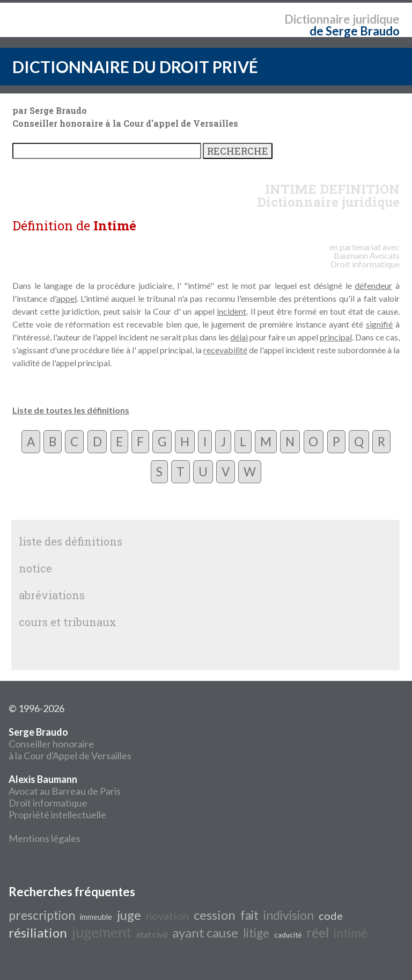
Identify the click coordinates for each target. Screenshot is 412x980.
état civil (152, 934)
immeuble (96, 917)
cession (215, 915)
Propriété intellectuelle (57, 815)
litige (256, 933)
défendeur (373, 285)
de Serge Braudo (355, 31)
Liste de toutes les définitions (71, 410)
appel (67, 298)
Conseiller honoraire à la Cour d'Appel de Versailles (70, 744)
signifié (379, 324)
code (331, 916)
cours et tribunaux (68, 622)
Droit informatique (48, 803)
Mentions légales (45, 838)
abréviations (52, 595)
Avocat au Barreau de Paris (65, 791)
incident (231, 311)
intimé (351, 933)
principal (336, 337)
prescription (42, 915)
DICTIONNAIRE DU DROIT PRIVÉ (135, 67)
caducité (288, 935)
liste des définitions (71, 541)
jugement (102, 932)
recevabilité (225, 350)
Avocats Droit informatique (365, 260)
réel (318, 932)
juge (129, 915)
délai (239, 337)
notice (35, 568)
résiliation (38, 932)
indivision (289, 915)
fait (249, 915)
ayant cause (205, 932)
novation (167, 916)
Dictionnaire (317, 19)
